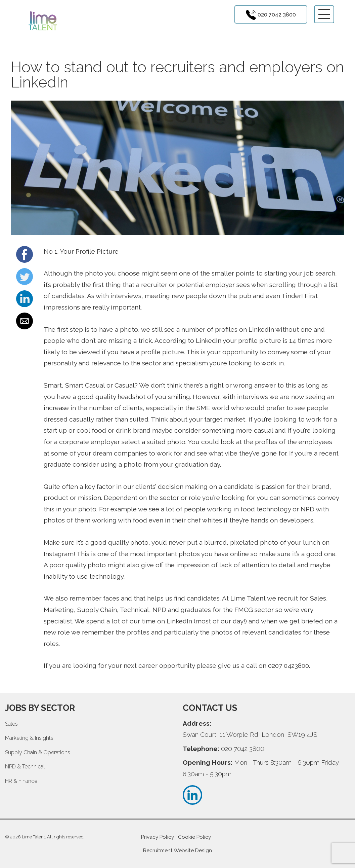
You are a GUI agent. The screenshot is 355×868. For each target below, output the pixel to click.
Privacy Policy (158, 837)
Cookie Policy (194, 837)
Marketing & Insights (29, 738)
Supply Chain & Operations (38, 752)
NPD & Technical (25, 767)
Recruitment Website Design (177, 851)
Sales (11, 724)
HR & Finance (21, 781)
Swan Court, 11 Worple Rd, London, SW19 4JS (250, 734)
